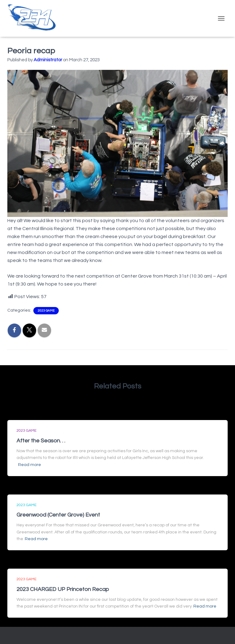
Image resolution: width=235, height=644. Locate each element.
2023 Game (46, 311)
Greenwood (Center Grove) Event (58, 515)
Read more (30, 465)
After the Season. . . (41, 441)
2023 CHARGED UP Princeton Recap (63, 589)
